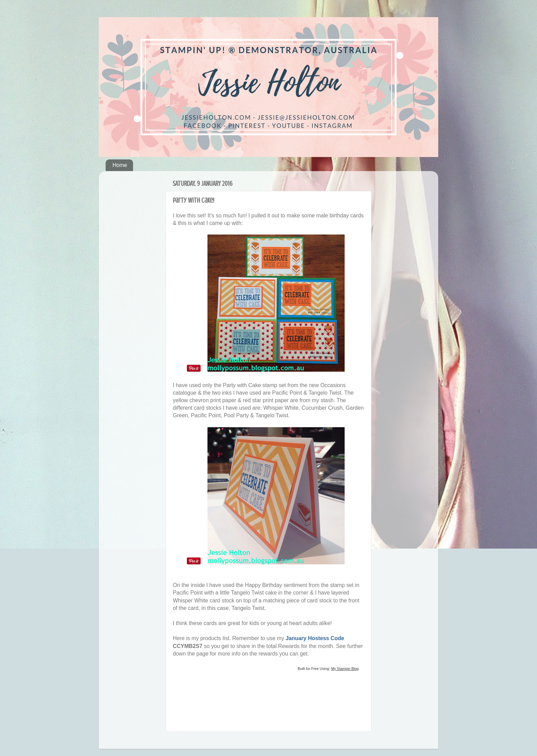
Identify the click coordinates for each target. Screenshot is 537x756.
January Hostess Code (315, 638)
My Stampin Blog (345, 669)
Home (120, 165)
